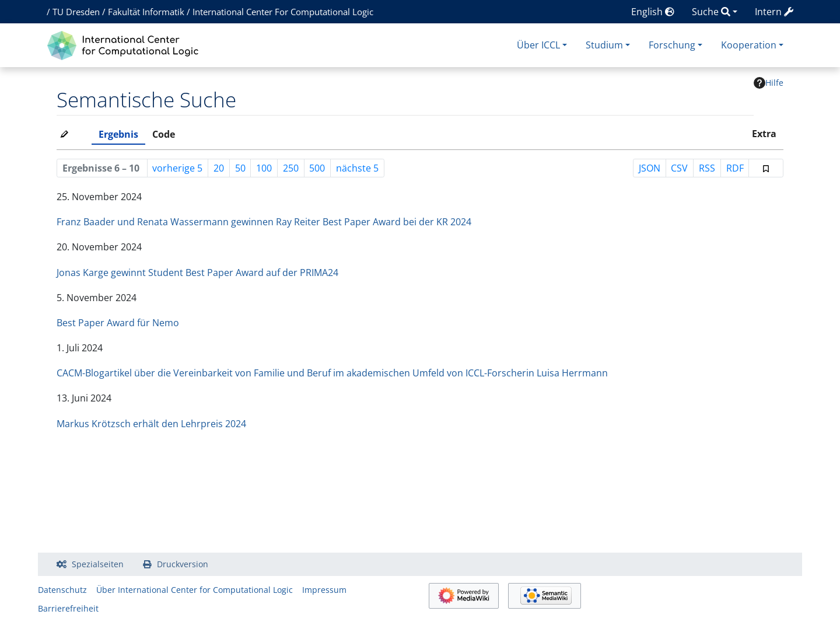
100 (264, 168)
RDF (735, 168)
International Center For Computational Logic (283, 12)
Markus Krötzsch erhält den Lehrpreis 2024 (151, 424)
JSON (650, 168)
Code (164, 134)
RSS (707, 168)
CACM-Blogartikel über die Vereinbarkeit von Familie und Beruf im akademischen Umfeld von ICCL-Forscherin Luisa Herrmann (332, 373)
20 (219, 168)
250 (291, 168)
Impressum (324, 590)
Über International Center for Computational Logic (195, 590)
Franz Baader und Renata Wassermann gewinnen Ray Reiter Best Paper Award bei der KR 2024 (264, 222)
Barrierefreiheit (68, 608)
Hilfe (769, 83)
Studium (604, 45)
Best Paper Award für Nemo (118, 323)
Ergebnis (118, 134)
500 (317, 168)
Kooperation (749, 45)
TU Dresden (76, 12)
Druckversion (183, 564)
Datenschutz (62, 590)
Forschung (672, 45)
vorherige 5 (177, 168)
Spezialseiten (98, 564)
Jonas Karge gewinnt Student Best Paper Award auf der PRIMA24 (197, 273)
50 (240, 168)
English (653, 12)
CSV (679, 168)
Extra (764, 134)
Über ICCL (538, 45)
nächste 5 (357, 168)
